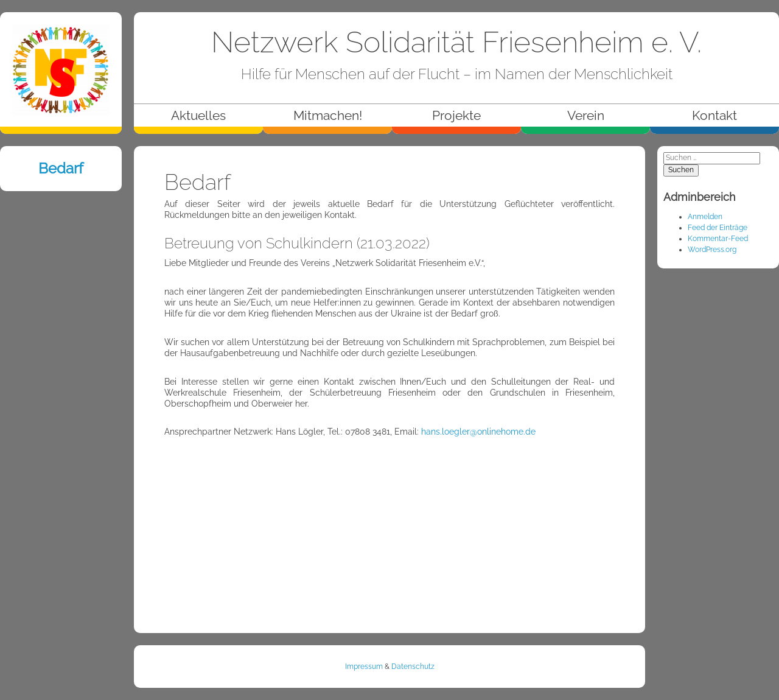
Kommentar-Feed (718, 239)
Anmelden (705, 217)
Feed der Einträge (718, 228)
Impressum (364, 667)
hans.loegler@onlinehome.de (478, 431)
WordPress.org (712, 250)
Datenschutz (413, 667)
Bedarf (61, 168)
